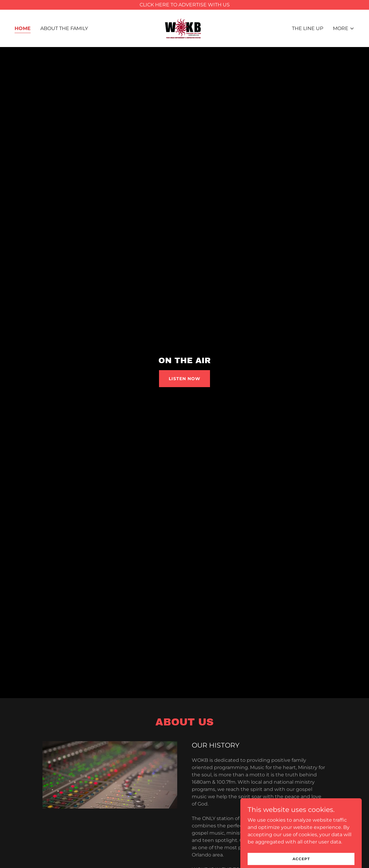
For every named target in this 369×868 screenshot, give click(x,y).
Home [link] (23, 28)
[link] (184, 28)
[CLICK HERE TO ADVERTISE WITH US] (184, 5)
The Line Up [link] (308, 28)
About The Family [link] (64, 28)
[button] (344, 29)
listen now (184, 379)
